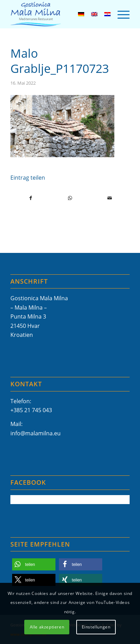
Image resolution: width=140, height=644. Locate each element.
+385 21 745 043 (31, 410)
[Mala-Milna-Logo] (58, 14)
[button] (34, 564)
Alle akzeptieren (47, 627)
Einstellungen (96, 627)
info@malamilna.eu (36, 433)
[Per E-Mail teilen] (110, 198)
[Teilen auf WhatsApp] (70, 198)
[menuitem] (120, 14)
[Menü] (120, 14)
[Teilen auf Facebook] (30, 198)
